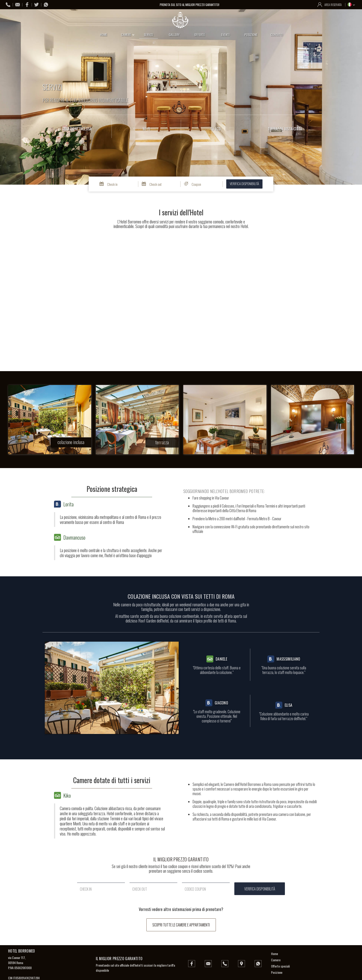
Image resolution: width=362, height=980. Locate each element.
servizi (148, 35)
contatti (277, 35)
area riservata (333, 5)
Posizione (277, 972)
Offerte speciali (280, 966)
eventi (225, 35)
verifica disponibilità (244, 183)
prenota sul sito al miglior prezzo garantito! (190, 5)
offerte (200, 35)
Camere (276, 960)
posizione (251, 35)
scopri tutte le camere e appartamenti (181, 925)
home (104, 35)
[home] (181, 20)
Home (275, 954)
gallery (174, 35)
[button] (352, 4)
